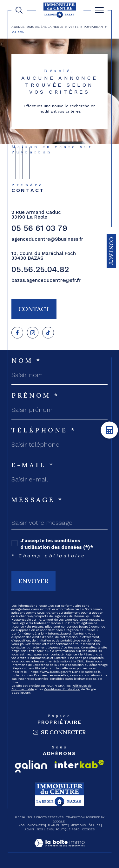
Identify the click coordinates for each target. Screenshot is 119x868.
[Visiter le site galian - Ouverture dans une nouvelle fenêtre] (31, 766)
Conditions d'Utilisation (62, 689)
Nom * (26, 361)
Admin (29, 829)
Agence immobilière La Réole (37, 27)
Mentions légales (85, 825)
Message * (37, 500)
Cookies (88, 829)
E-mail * (33, 465)
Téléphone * (44, 430)
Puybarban (93, 27)
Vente (73, 27)
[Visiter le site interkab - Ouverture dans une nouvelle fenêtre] (79, 764)
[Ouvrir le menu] (99, 10)
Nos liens (45, 829)
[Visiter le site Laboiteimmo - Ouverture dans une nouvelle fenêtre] (60, 850)
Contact (112, 251)
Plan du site (58, 825)
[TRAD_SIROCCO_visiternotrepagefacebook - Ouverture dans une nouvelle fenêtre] (17, 333)
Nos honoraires (32, 825)
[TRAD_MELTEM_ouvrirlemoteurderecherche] (19, 10)
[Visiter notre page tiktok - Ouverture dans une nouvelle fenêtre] (48, 333)
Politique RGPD (68, 829)
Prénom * (35, 395)
